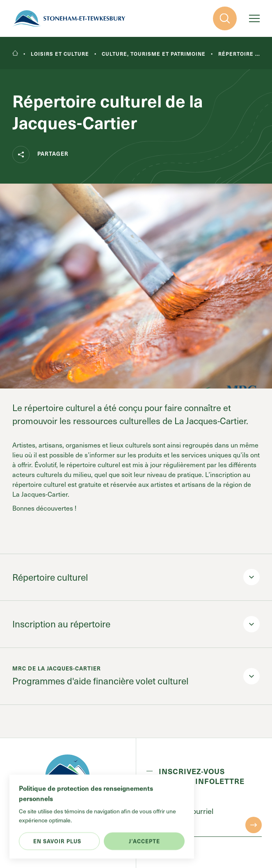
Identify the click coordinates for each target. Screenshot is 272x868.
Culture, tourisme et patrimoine (154, 54)
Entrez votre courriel (180, 811)
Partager (40, 155)
